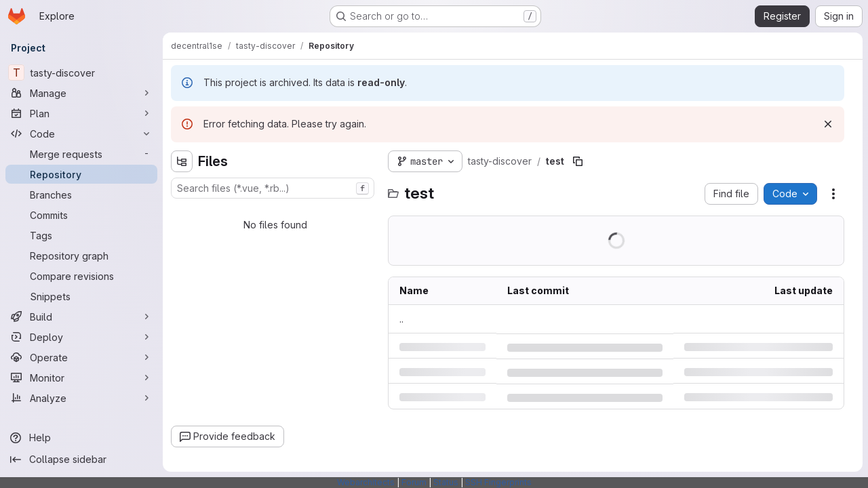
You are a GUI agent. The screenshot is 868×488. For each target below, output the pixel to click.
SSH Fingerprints (498, 482)
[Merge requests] (81, 154)
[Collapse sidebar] (81, 460)
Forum (414, 482)
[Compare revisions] (81, 276)
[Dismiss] (828, 124)
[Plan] (81, 113)
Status (446, 482)
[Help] (81, 438)
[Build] (81, 317)
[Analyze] (81, 398)
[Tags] (81, 235)
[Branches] (81, 195)
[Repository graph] (81, 256)
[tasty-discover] (81, 73)
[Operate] (81, 357)
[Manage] (81, 93)
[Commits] (81, 215)
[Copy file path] (578, 161)
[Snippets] (81, 296)
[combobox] (273, 188)
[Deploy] (81, 337)
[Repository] (81, 174)
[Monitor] (81, 378)
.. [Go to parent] (401, 319)
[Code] (81, 134)
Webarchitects (366, 482)
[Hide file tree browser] (182, 161)
